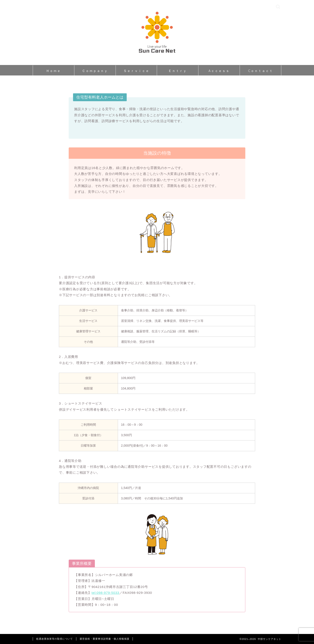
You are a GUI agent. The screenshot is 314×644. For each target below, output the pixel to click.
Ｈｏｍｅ (53, 71)
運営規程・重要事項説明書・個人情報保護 (104, 639)
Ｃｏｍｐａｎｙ (95, 71)
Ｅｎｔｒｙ (178, 71)
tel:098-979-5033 (105, 593)
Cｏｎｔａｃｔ (261, 71)
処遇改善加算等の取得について (55, 639)
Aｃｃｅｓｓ (219, 71)
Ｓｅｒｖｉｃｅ (136, 71)
